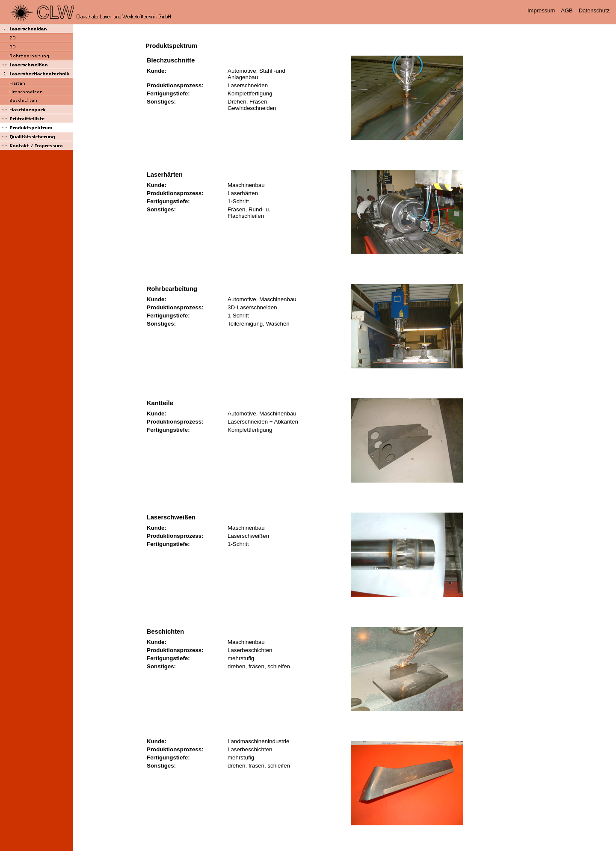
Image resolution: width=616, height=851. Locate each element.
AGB (567, 10)
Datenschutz (594, 10)
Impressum (541, 10)
